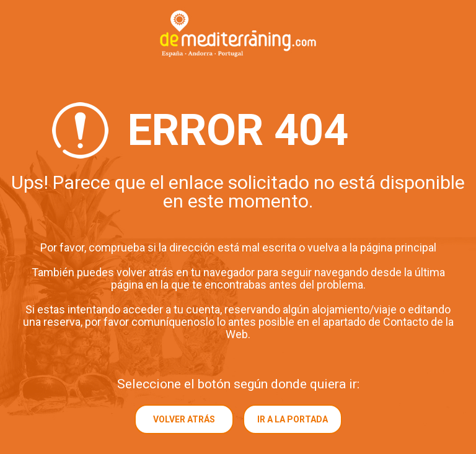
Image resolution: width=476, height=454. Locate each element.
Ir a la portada (293, 419)
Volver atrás (184, 419)
